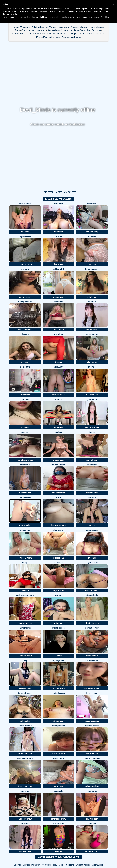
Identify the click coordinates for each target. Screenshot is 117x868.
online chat (25, 721)
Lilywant (25, 334)
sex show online (92, 688)
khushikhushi (58, 465)
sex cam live (25, 851)
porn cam (59, 786)
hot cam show (59, 688)
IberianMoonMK (92, 269)
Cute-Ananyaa (92, 530)
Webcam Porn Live (21, 34)
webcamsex (59, 297)
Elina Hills (92, 824)
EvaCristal (25, 432)
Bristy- (25, 563)
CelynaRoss (92, 465)
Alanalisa (59, 563)
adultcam (59, 232)
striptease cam (92, 623)
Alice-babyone (92, 660)
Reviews (47, 192)
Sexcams (96, 30)
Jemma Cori (25, 791)
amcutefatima (25, 204)
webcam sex (25, 493)
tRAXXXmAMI (59, 824)
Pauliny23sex (25, 497)
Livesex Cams (60, 34)
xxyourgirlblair (59, 660)
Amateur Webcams (71, 37)
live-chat (59, 362)
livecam (25, 591)
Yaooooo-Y (92, 400)
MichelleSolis (59, 628)
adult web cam (58, 395)
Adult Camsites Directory (92, 34)
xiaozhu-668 (25, 824)
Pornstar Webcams (42, 34)
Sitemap (18, 865)
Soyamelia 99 (92, 563)
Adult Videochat (40, 27)
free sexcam (59, 427)
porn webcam (92, 656)
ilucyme (92, 367)
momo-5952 (25, 367)
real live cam (25, 688)
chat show (92, 362)
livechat (92, 558)
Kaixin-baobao (25, 726)
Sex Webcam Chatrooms (60, 30)
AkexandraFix (92, 595)
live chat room (25, 264)
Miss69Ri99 (58, 367)
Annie (59, 497)
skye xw (25, 269)
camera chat (92, 493)
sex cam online (25, 330)
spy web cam (25, 297)
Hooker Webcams (21, 27)
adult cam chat (25, 754)
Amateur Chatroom (80, 27)
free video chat (25, 786)
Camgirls (73, 34)
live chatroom (59, 493)
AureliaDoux (25, 628)
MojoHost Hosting (66, 865)
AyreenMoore (92, 334)
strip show (58, 623)
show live (25, 427)
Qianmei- (92, 432)
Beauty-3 (59, 595)
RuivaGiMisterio (25, 302)
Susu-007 (92, 497)
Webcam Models (83, 865)
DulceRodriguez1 (25, 693)
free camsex (59, 330)
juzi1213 (58, 400)
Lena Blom (59, 432)
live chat (92, 264)
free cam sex (92, 395)
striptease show (92, 786)
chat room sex (92, 591)
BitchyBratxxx (59, 726)
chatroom (25, 362)
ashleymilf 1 (58, 269)
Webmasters (98, 865)
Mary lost (58, 334)
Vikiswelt (92, 236)
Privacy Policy (37, 865)
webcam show (25, 656)
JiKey (25, 660)
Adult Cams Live (82, 30)
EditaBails (59, 791)
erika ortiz (58, 204)
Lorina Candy (58, 758)
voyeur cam (59, 591)
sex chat (25, 232)
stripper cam (58, 558)
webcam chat (25, 525)
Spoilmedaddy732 (25, 758)
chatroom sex (92, 754)
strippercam (25, 395)
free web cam (92, 330)
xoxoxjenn (25, 530)
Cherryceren (58, 530)
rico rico (92, 302)
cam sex (92, 525)
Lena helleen (92, 693)
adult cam (92, 297)
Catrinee (59, 236)
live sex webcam (59, 525)
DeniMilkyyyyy (59, 693)
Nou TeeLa (25, 400)
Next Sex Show (65, 192)
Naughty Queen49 (92, 758)
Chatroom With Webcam (34, 30)
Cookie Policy (51, 865)
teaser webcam (92, 721)
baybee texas (25, 236)
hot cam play (92, 232)
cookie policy (12, 14)
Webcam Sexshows (59, 27)
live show (59, 264)
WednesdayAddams (25, 595)
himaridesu (92, 204)
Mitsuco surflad (92, 726)
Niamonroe (92, 791)
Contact (26, 865)
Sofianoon (59, 302)
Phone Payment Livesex (48, 37)
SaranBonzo (25, 465)
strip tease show (25, 460)
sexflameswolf (92, 628)
